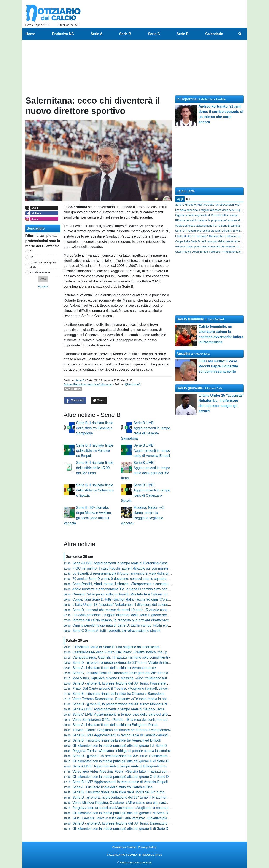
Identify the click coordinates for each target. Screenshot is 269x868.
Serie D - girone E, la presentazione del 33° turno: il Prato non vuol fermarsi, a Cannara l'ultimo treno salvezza (157, 797)
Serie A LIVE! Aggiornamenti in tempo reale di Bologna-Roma (119, 766)
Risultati (43, 286)
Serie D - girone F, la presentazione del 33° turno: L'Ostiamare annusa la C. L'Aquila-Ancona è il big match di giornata (162, 756)
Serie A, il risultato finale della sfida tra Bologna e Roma (115, 725)
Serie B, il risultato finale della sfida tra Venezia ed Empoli (95, 451)
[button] (43, 279)
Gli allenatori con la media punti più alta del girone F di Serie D (120, 813)
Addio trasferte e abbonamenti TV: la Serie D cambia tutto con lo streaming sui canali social (142, 589)
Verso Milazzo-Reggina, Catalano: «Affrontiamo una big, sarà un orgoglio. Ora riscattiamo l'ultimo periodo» (154, 803)
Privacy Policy (147, 847)
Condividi (75, 400)
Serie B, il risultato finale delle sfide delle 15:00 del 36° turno (95, 468)
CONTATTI (134, 855)
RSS (159, 855)
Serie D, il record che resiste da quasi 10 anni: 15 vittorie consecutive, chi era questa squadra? (145, 610)
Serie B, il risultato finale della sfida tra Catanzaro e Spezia (95, 490)
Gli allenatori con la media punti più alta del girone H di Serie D (120, 761)
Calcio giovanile (190, 388)
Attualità (183, 354)
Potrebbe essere (40, 272)
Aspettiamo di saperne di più (43, 265)
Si (31, 251)
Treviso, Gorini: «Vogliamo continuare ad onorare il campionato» (122, 730)
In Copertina (187, 99)
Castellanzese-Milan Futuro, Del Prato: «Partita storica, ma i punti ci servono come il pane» (142, 652)
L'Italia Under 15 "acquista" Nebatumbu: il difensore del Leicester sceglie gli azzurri (136, 605)
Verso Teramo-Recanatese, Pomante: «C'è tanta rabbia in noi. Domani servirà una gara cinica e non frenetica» (157, 699)
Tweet (99, 400)
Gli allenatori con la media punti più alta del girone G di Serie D (121, 777)
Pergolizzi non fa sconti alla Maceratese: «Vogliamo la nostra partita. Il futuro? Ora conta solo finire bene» (153, 808)
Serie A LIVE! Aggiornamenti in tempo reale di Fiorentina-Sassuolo (123, 563)
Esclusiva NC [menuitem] (63, 34)
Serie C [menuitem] (154, 34)
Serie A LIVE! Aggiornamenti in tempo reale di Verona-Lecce (119, 709)
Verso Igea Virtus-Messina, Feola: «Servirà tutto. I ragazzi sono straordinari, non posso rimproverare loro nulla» (158, 771)
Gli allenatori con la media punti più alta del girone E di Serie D (120, 829)
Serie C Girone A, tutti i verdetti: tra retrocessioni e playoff (116, 631)
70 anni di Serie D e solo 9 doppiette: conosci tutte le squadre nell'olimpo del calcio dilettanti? (144, 579)
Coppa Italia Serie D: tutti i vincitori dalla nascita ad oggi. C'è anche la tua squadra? (136, 599)
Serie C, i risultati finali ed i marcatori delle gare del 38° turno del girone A (128, 673)
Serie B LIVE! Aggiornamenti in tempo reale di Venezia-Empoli (152, 451)
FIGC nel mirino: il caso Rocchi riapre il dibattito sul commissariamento (127, 568)
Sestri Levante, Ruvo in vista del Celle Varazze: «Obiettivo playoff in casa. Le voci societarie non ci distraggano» (158, 818)
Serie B (80, 380)
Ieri (188, 199)
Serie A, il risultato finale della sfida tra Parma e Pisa (112, 787)
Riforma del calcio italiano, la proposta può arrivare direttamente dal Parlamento (134, 620)
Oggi (180, 199)
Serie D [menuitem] (182, 34)
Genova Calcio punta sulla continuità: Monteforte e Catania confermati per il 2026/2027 (139, 594)
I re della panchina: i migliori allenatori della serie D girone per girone (125, 615)
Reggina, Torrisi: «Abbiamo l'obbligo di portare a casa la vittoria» (122, 751)
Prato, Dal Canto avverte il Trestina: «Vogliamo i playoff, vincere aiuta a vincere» (134, 688)
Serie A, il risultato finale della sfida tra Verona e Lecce (114, 668)
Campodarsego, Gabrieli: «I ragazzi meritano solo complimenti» (121, 657)
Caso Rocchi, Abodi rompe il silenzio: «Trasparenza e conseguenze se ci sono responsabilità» (144, 584)
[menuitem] (240, 34)
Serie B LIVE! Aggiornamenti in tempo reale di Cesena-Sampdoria (123, 735)
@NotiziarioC (133, 384)
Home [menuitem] (30, 34)
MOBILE (149, 855)
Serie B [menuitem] (125, 34)
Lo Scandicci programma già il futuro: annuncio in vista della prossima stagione (133, 574)
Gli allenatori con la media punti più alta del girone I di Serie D (120, 746)
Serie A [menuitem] (97, 34)
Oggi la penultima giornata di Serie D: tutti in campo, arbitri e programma (128, 625)
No (31, 257)
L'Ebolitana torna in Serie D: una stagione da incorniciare (116, 647)
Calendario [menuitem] (214, 34)
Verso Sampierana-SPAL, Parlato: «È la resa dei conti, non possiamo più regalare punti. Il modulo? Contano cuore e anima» (167, 720)
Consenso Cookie (124, 847)
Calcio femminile (190, 319)
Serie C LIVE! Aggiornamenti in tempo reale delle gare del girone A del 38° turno (134, 714)
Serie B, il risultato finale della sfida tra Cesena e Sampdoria (95, 428)
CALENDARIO (116, 855)
